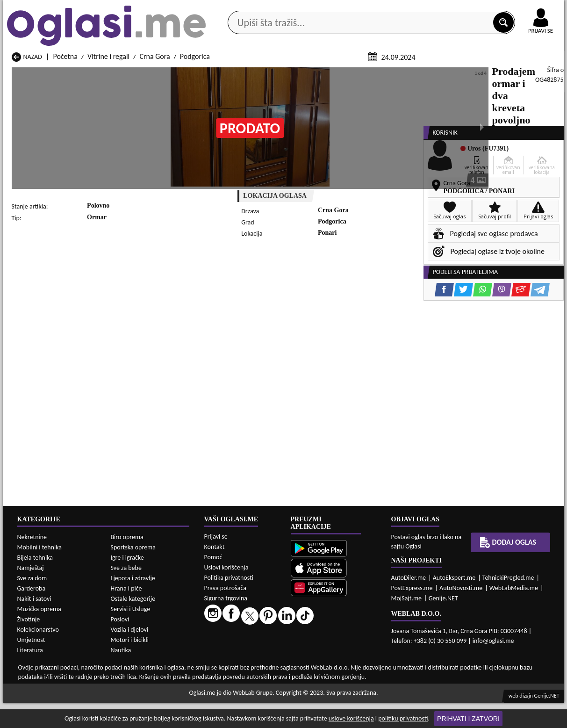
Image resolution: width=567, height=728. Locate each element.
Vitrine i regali (108, 168)
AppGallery (350, 9)
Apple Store (292, 9)
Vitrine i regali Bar (140, 701)
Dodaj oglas (535, 74)
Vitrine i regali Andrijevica (50, 701)
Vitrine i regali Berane (246, 701)
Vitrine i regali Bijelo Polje (353, 701)
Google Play (232, 9)
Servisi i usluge (391, 74)
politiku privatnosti (403, 718)
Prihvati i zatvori (468, 719)
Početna (65, 168)
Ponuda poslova (465, 74)
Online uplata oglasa (522, 9)
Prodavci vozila (218, 74)
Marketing (405, 9)
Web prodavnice (143, 74)
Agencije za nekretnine (305, 74)
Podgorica (195, 168)
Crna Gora (154, 168)
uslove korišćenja (351, 718)
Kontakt (456, 9)
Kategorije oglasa (63, 74)
